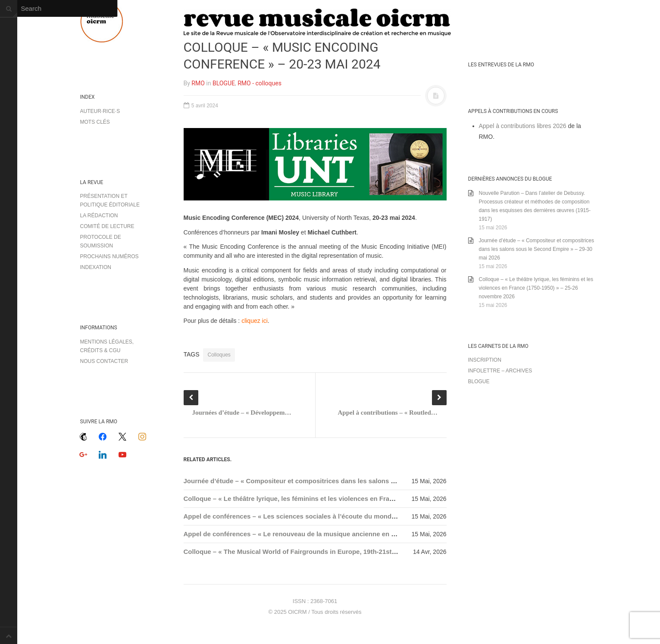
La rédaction (99, 216)
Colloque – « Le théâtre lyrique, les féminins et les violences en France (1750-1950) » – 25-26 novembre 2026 (350, 499)
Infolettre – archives (500, 371)
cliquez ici (255, 321)
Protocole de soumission (101, 241)
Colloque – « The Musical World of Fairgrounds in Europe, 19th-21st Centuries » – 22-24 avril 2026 (334, 552)
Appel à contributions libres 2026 (523, 126)
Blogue (479, 381)
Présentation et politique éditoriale (110, 200)
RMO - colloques (260, 83)
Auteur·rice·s (100, 111)
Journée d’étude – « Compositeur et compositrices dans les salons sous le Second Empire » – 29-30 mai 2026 (352, 481)
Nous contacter (104, 361)
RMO (198, 83)
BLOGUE (224, 83)
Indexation (96, 267)
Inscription (485, 360)
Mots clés (95, 122)
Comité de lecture (107, 226)
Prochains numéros (109, 256)
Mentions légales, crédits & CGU (107, 346)
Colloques (219, 355)
